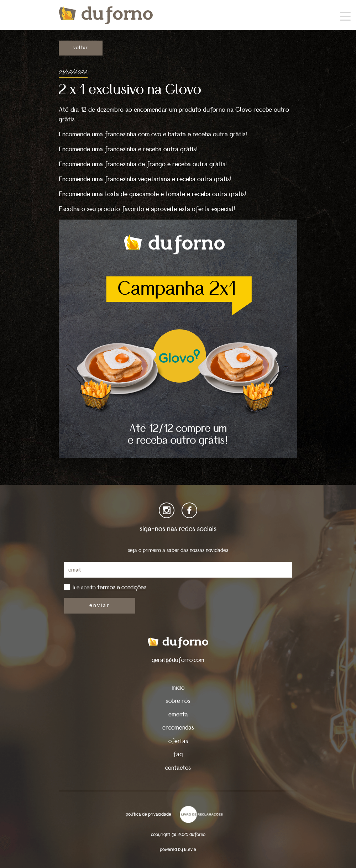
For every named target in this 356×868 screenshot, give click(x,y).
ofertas (178, 741)
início (178, 688)
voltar (81, 48)
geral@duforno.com (178, 660)
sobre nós (178, 701)
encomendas (178, 728)
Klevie (190, 850)
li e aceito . (110, 588)
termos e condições (122, 587)
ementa (178, 714)
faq (178, 754)
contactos (178, 768)
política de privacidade (148, 814)
